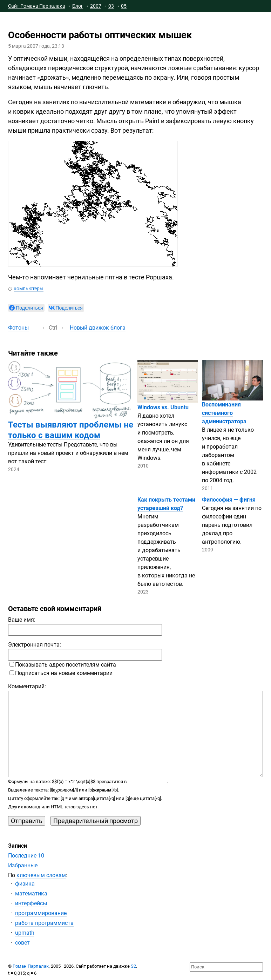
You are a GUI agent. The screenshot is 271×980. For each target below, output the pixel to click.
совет (22, 943)
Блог (78, 6)
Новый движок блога (98, 328)
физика (25, 884)
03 (111, 6)
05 (124, 6)
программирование (41, 913)
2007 (96, 6)
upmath (25, 933)
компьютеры (29, 289)
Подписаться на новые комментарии (61, 673)
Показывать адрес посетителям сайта (63, 665)
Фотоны (18, 328)
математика (31, 893)
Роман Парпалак (31, 966)
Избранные (23, 865)
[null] (26, 308)
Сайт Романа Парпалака (37, 6)
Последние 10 (26, 856)
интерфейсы (31, 903)
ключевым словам (41, 875)
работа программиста (44, 923)
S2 (133, 966)
